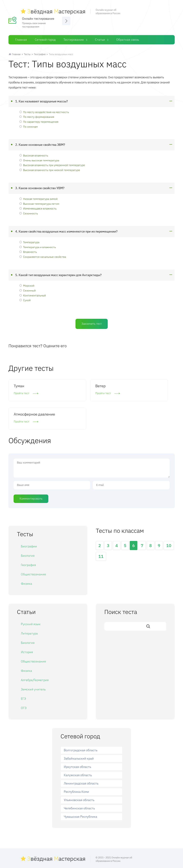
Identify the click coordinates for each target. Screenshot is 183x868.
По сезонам (29, 126)
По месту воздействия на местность (44, 111)
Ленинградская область (81, 755)
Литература (29, 605)
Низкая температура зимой (38, 198)
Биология (28, 527)
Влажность (28, 251)
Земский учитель (33, 661)
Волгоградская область (81, 721)
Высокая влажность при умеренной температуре (52, 164)
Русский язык (31, 595)
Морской (27, 285)
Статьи (100, 39)
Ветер (76, 385)
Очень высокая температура (39, 159)
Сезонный (28, 290)
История (27, 623)
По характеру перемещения (39, 121)
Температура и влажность (38, 246)
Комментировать (31, 470)
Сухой (25, 299)
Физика (26, 555)
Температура (29, 241)
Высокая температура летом (39, 203)
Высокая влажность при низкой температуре (50, 169)
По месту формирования (37, 116)
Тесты (27, 54)
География (40, 54)
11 (101, 528)
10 (169, 517)
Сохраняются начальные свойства (43, 256)
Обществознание (33, 546)
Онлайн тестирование (38, 18)
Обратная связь (128, 39)
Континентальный (33, 294)
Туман (19, 385)
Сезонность (29, 212)
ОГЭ (24, 679)
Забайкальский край (79, 730)
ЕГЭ (23, 670)
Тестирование (74, 39)
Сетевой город (45, 39)
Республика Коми (76, 763)
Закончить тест (92, 323)
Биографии (29, 518)
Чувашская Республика (80, 788)
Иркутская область (77, 738)
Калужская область (78, 746)
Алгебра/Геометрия (35, 651)
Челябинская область (79, 779)
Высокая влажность (34, 155)
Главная (21, 39)
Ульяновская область (79, 771)
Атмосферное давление (148, 385)
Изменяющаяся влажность (38, 208)
